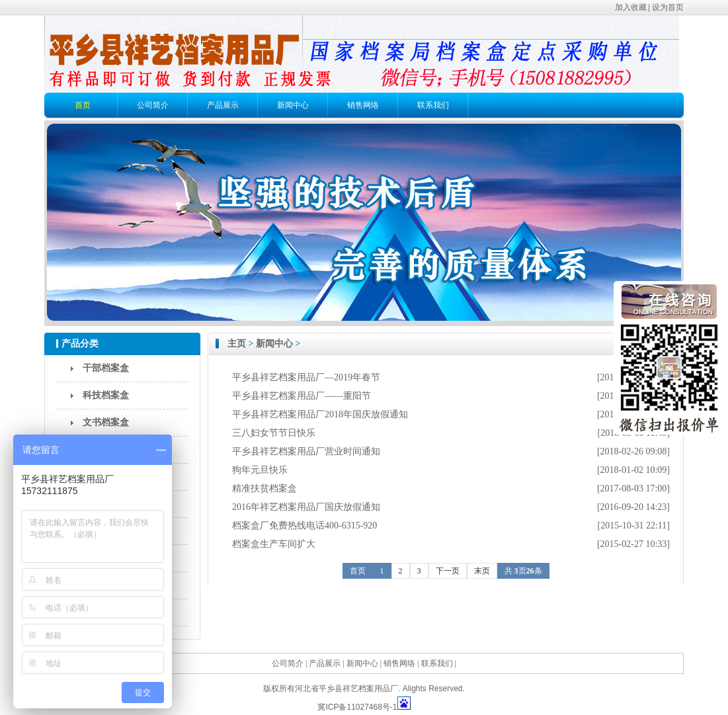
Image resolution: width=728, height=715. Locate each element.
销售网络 (363, 105)
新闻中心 (293, 105)
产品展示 (223, 105)
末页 (482, 571)
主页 (237, 344)
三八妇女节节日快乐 (274, 433)
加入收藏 (631, 7)
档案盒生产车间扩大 (274, 544)
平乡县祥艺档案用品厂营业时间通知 (306, 451)
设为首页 (668, 7)
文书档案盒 (106, 422)
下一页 (448, 571)
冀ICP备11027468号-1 (357, 707)
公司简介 (153, 105)
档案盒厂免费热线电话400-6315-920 (304, 526)
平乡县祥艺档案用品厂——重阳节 (302, 396)
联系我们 (433, 105)
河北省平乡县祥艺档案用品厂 (346, 689)
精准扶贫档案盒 (264, 488)
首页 (83, 105)
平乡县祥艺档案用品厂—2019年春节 (306, 377)
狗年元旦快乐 (260, 470)
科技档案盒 (106, 395)
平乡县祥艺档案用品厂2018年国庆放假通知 (320, 414)
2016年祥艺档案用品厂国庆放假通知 (306, 507)
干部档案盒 (106, 368)
